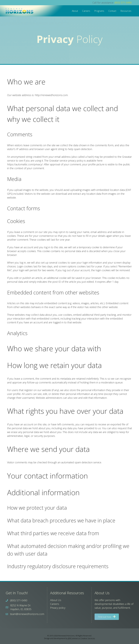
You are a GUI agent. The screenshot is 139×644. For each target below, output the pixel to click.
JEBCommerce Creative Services (81, 638)
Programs (99, 11)
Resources (126, 11)
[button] (107, 617)
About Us (56, 600)
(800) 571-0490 (123, 3)
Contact (112, 11)
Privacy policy (58, 608)
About (75, 11)
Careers (86, 11)
